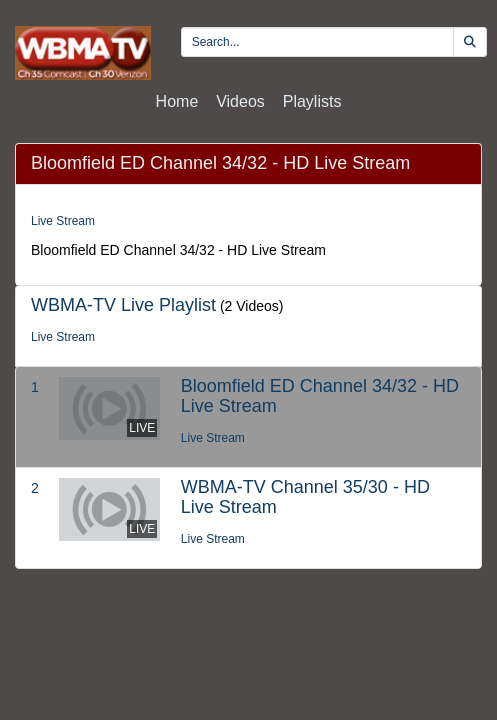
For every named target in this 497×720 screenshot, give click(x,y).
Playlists (312, 101)
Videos (240, 101)
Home (177, 101)
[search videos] (317, 42)
